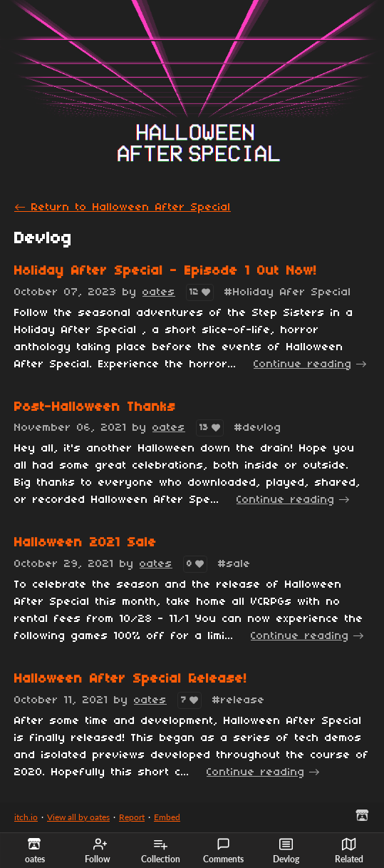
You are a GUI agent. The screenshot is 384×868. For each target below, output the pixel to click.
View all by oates (78, 817)
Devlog (286, 851)
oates (159, 292)
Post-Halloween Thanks (95, 408)
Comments (223, 851)
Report (132, 817)
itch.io (26, 817)
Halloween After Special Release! (131, 679)
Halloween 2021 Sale (85, 543)
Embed (167, 817)
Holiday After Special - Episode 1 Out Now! (166, 271)
